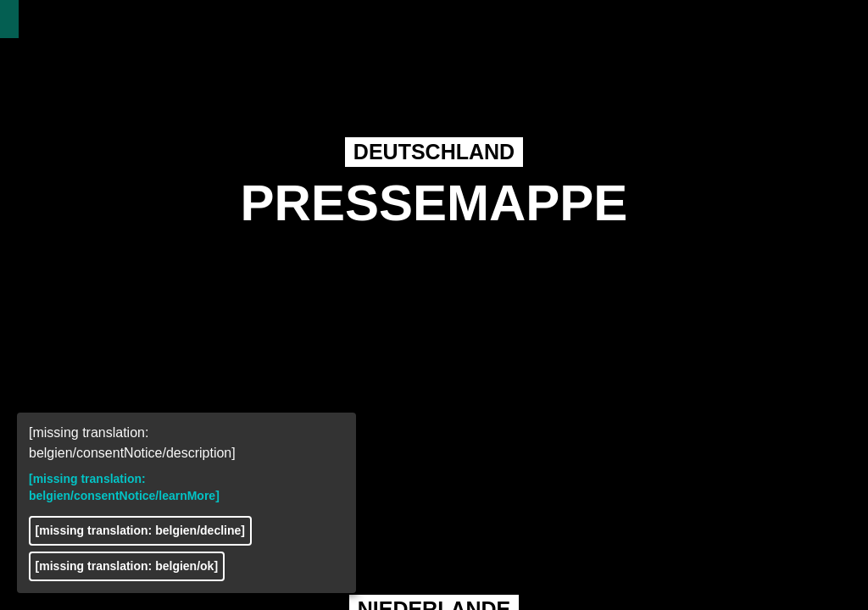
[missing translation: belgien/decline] (140, 530)
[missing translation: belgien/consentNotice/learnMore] (124, 487)
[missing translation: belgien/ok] (127, 566)
